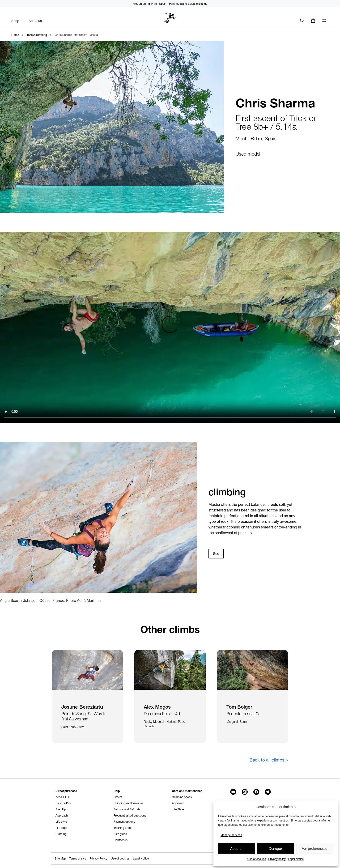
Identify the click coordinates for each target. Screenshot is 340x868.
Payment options (124, 822)
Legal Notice (296, 859)
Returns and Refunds (127, 809)
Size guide (120, 834)
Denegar (275, 848)
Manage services (231, 835)
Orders (118, 797)
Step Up (61, 809)
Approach (62, 815)
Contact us (121, 840)
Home (15, 35)
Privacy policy (277, 859)
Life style (61, 822)
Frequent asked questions (130, 815)
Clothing (61, 834)
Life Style (178, 809)
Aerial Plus (62, 797)
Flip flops (61, 828)
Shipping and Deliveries (128, 803)
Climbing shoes (182, 797)
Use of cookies (257, 859)
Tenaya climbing (37, 35)
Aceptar (236, 848)
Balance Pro (63, 803)
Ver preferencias (315, 848)
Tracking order (123, 828)
